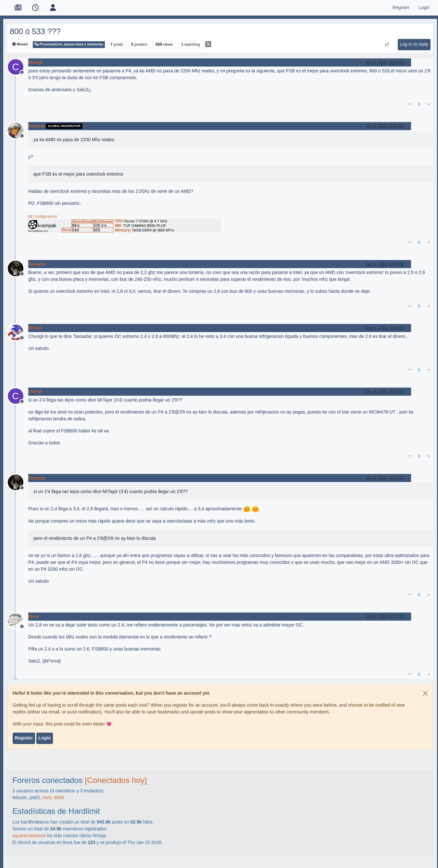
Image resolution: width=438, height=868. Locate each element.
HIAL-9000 (53, 798)
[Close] (425, 693)
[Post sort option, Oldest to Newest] (387, 44)
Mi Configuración (43, 217)
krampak (36, 126)
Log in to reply (414, 44)
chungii (35, 62)
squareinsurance (29, 836)
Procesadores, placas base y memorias (69, 44)
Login (44, 738)
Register (24, 738)
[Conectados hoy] (116, 780)
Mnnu (34, 616)
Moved (20, 44)
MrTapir (35, 328)
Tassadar (37, 264)
